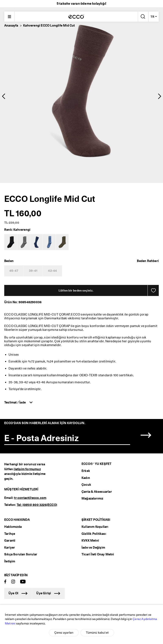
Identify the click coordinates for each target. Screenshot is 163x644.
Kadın (86, 478)
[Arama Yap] (143, 17)
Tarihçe (10, 534)
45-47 (14, 271)
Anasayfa (11, 25)
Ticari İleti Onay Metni (98, 554)
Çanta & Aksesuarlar (97, 492)
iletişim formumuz (27, 469)
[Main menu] (9, 17)
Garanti (10, 541)
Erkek (86, 471)
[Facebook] (5, 582)
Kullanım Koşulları (95, 527)
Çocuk (86, 485)
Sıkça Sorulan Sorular (21, 554)
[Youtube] (23, 582)
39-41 (33, 271)
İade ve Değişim (93, 548)
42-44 (52, 271)
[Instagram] (13, 582)
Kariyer (10, 548)
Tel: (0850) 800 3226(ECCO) (37, 505)
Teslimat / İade (15, 402)
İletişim (10, 561)
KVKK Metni (90, 541)
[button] (4, 96)
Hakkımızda (13, 527)
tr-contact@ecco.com (30, 498)
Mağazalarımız (92, 498)
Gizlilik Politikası (94, 534)
